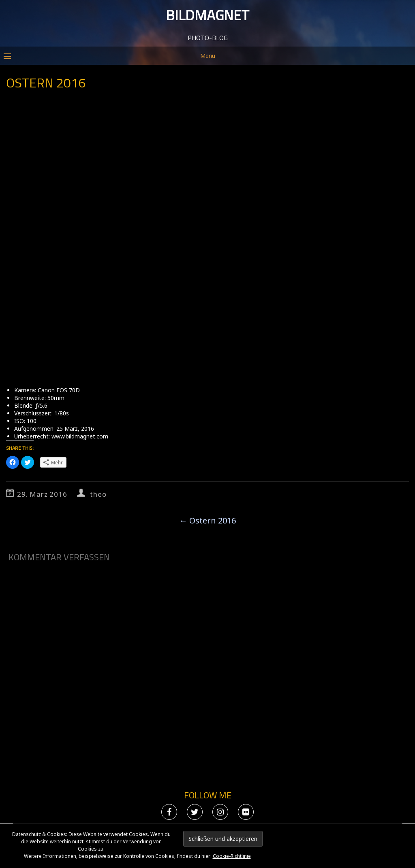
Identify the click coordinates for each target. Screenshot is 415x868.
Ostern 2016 (207, 520)
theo (98, 494)
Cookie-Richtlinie (232, 856)
